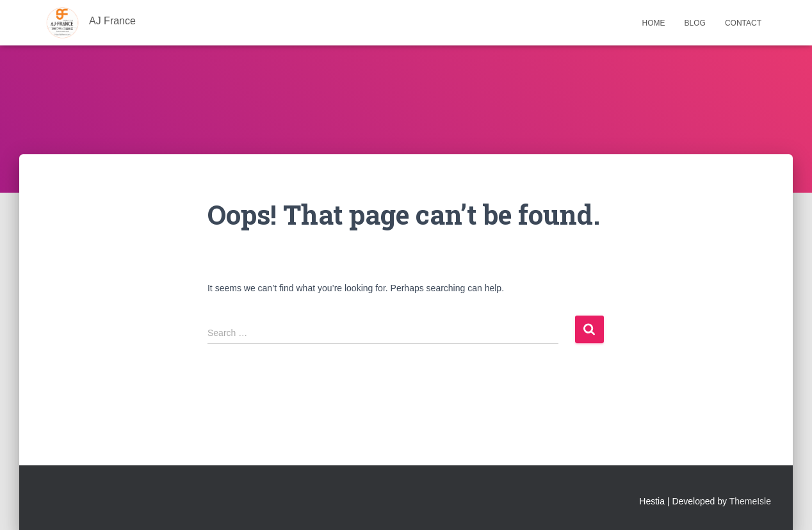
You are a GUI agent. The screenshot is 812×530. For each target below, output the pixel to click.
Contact (743, 23)
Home (654, 23)
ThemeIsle (750, 501)
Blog (695, 23)
